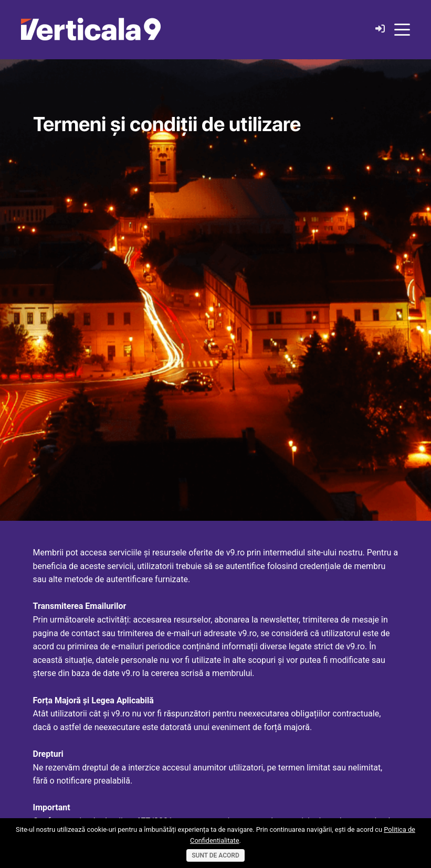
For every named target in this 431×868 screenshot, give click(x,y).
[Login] (380, 29)
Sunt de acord (215, 855)
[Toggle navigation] (402, 29)
